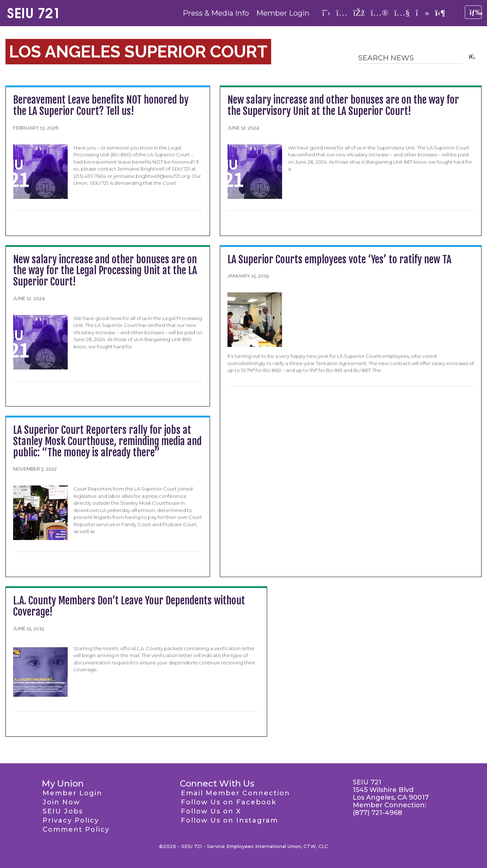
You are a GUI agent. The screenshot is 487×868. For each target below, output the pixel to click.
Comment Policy (76, 829)
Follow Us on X (211, 811)
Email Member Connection (235, 793)
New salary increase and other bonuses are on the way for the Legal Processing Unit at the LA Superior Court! (105, 271)
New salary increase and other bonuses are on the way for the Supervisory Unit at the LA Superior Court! (343, 105)
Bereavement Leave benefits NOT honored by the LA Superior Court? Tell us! (101, 105)
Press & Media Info (216, 13)
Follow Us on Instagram (229, 820)
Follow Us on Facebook (229, 802)
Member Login (283, 13)
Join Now (61, 802)
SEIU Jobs (63, 811)
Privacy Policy (71, 820)
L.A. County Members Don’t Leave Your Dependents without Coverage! (129, 606)
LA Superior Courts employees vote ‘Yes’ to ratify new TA (339, 259)
